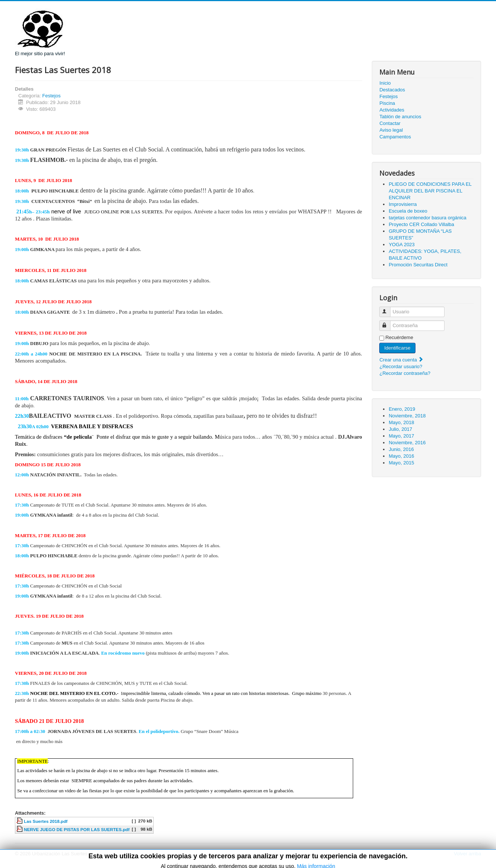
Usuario (388, 309)
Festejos (51, 96)
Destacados (392, 90)
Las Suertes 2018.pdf (46, 821)
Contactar (390, 123)
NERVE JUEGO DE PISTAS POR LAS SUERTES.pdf (77, 829)
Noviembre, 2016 (407, 443)
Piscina (387, 103)
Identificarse (397, 348)
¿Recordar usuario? (401, 366)
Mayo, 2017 (401, 436)
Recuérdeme (399, 337)
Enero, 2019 (402, 409)
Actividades (392, 110)
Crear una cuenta (401, 360)
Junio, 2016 (401, 449)
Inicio (385, 83)
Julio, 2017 (400, 429)
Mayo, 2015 (401, 463)
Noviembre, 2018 (407, 416)
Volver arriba (467, 854)
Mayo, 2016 (401, 456)
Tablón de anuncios (400, 117)
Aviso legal (391, 130)
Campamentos (395, 137)
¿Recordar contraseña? (405, 373)
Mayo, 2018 (401, 422)
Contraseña (388, 322)
